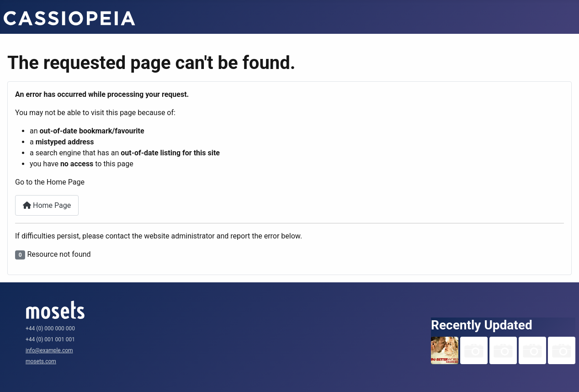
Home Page (47, 205)
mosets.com (41, 361)
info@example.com (49, 350)
